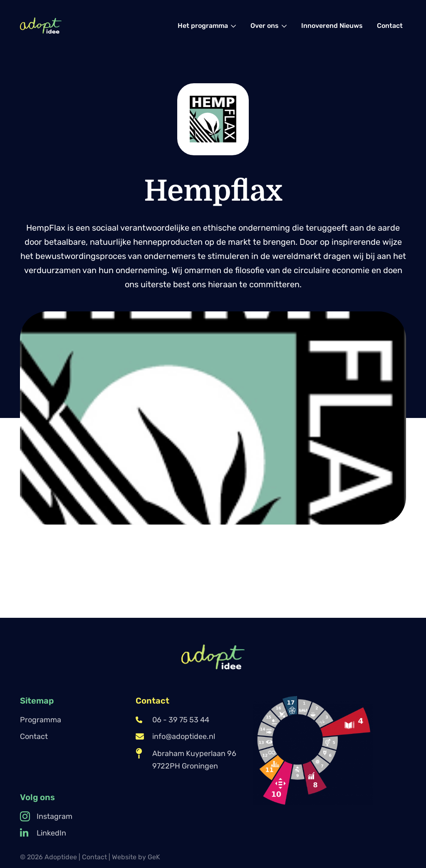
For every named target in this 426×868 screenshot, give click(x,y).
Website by (136, 857)
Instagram (46, 816)
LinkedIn (43, 833)
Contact (34, 736)
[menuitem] (207, 26)
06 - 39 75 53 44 (172, 720)
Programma (41, 720)
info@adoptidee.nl (175, 736)
